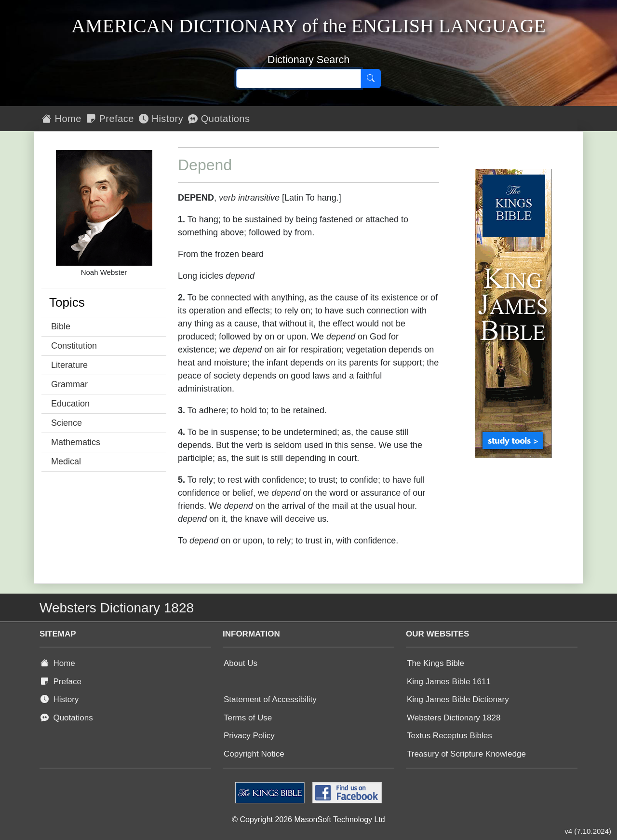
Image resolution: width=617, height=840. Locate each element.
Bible (61, 326)
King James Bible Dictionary (458, 699)
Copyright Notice (254, 754)
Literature (69, 365)
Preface (110, 119)
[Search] (371, 79)
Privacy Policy (249, 736)
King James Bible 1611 (449, 682)
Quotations (219, 119)
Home (62, 119)
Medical (66, 461)
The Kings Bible (436, 663)
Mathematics (76, 442)
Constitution (74, 346)
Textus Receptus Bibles (449, 736)
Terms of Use (248, 718)
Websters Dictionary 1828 (454, 718)
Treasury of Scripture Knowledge (466, 754)
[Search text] (299, 79)
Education (70, 404)
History (161, 119)
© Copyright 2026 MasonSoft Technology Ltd (308, 820)
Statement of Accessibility (270, 699)
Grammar (69, 384)
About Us (241, 663)
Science (67, 423)
